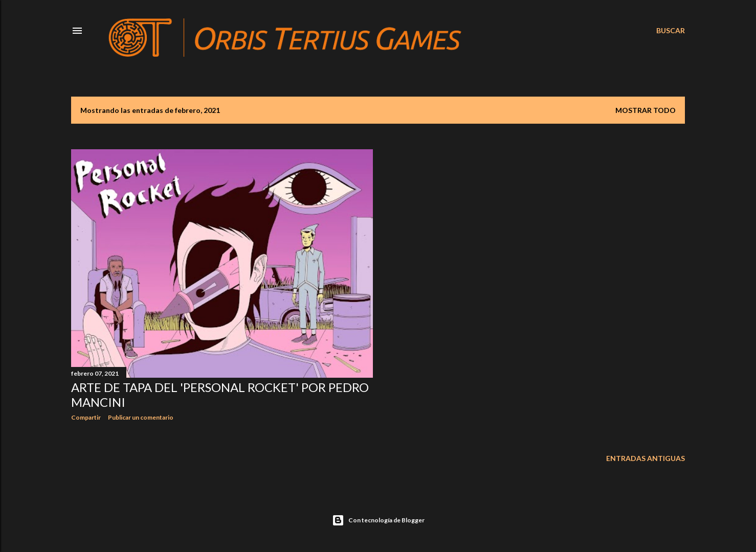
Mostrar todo (646, 110)
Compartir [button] (86, 417)
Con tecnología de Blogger (378, 520)
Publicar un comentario (141, 417)
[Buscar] (671, 31)
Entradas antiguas (646, 458)
